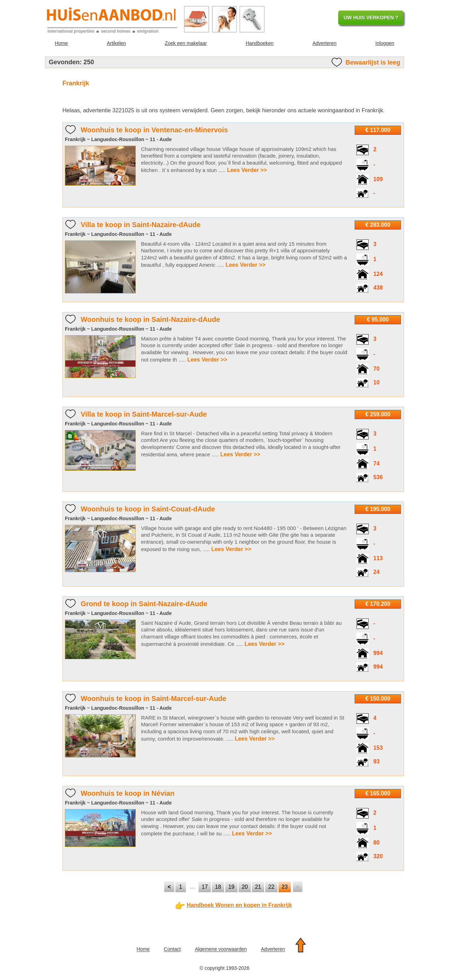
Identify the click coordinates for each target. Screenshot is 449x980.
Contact (172, 949)
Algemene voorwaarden (221, 949)
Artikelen (116, 43)
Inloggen (385, 43)
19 (232, 887)
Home (61, 43)
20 (245, 887)
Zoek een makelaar (186, 43)
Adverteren (324, 43)
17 (205, 887)
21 (258, 887)
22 (272, 887)
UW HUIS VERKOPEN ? (371, 18)
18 (218, 887)
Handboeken (259, 43)
